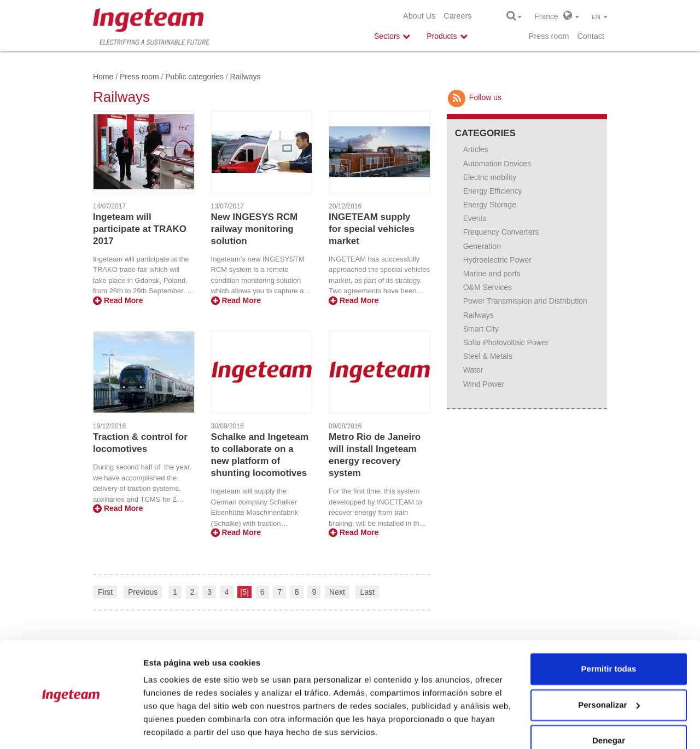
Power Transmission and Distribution (525, 301)
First (105, 592)
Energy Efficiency (493, 191)
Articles (476, 149)
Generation (482, 246)
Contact (591, 36)
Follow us (474, 97)
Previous (143, 592)
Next (337, 592)
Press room (549, 36)
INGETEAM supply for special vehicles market (372, 229)
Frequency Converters (501, 232)
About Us (419, 16)
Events (475, 218)
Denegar (609, 706)
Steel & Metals (488, 356)
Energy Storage (490, 205)
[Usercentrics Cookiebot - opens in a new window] (71, 728)
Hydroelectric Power (497, 260)
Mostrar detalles (175, 727)
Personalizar (609, 669)
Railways (479, 315)
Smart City (481, 329)
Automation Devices (497, 164)
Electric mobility (490, 177)
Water (473, 370)
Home (103, 77)
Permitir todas (609, 634)
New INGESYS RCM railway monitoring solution (255, 229)
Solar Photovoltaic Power (506, 342)
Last (367, 592)
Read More (118, 300)
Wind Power (484, 384)
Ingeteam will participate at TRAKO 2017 (140, 229)
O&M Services (488, 287)
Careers (457, 16)
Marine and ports (492, 274)
